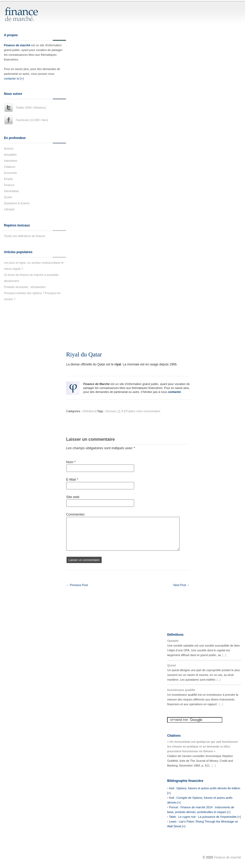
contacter (175, 392)
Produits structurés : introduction (25, 287)
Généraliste (11, 191)
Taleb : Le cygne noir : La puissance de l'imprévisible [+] (205, 817)
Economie (10, 173)
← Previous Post (77, 585)
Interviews (11, 161)
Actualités (10, 155)
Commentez (76, 514)
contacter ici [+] (14, 78)
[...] (224, 655)
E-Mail (72, 479)
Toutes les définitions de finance (25, 236)
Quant (8, 197)
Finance (9, 185)
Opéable (173, 641)
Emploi (8, 179)
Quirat (171, 665)
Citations (10, 167)
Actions (9, 148)
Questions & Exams (17, 203)
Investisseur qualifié (181, 690)
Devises (111, 411)
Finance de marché (17, 45)
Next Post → (182, 585)
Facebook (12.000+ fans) (32, 120)
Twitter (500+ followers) (31, 108)
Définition (89, 411)
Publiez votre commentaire (143, 411)
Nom (71, 462)
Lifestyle (9, 209)
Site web (73, 497)
